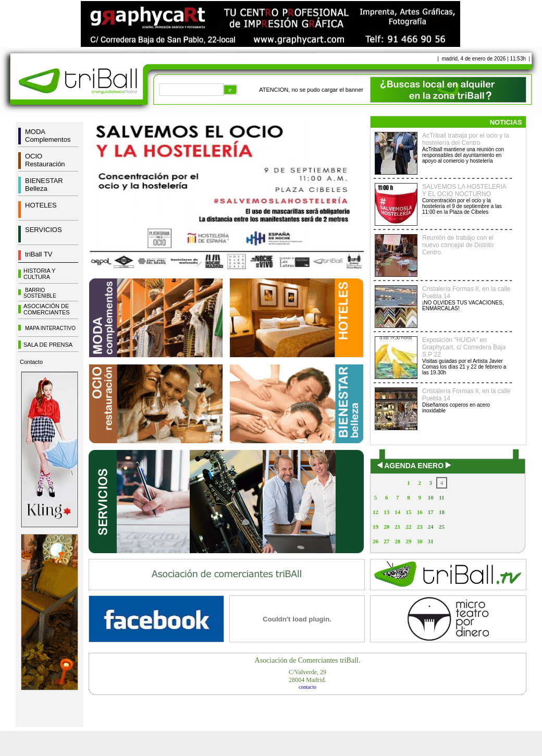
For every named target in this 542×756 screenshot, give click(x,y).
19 (375, 527)
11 (441, 497)
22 (408, 527)
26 (375, 541)
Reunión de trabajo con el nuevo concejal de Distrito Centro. (458, 245)
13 (386, 512)
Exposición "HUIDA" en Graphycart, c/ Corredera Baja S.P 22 (464, 347)
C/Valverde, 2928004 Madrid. (307, 676)
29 (408, 541)
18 (442, 512)
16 (420, 512)
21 (397, 527)
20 (386, 527)
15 (408, 512)
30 (420, 541)
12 (375, 512)
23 (420, 527)
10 (431, 497)
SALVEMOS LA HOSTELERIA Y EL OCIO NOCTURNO (464, 190)
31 (431, 541)
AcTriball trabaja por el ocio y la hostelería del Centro (466, 139)
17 (431, 512)
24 (431, 527)
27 (386, 541)
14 (397, 512)
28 (397, 541)
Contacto (31, 362)
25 (442, 527)
